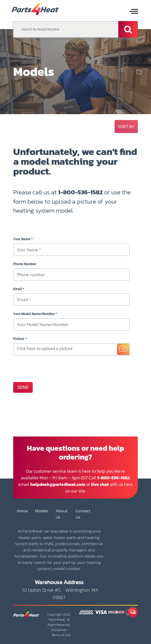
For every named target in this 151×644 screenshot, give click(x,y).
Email (18, 289)
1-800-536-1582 (80, 192)
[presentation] (50, 369)
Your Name (22, 239)
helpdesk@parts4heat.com (58, 484)
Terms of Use (61, 635)
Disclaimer (59, 630)
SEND (23, 387)
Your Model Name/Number (34, 314)
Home (22, 511)
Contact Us (83, 514)
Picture (19, 339)
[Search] (128, 29)
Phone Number (25, 264)
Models (42, 511)
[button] (126, 126)
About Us (62, 514)
